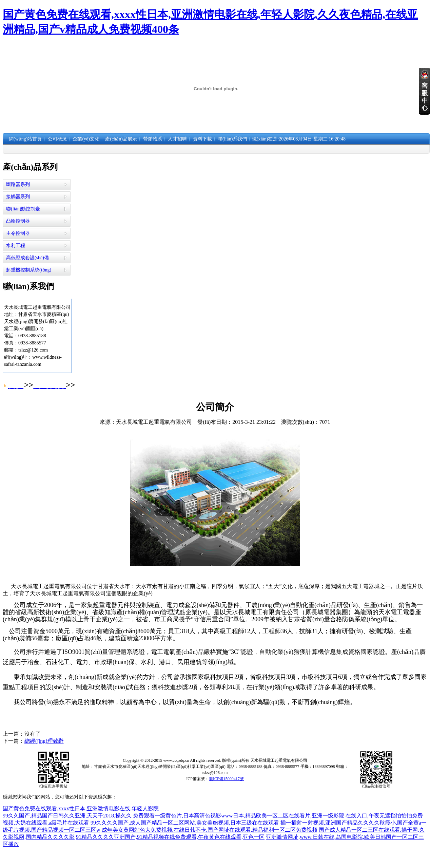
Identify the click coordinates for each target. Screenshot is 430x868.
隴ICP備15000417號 (226, 779)
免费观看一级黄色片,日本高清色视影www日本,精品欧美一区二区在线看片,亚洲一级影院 (239, 816)
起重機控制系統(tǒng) (29, 270)
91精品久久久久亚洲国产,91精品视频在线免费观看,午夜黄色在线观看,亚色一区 (170, 837)
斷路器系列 (18, 184)
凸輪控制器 (18, 221)
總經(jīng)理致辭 (44, 741)
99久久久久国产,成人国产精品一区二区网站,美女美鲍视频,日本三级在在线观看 (185, 823)
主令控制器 (18, 233)
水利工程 (16, 246)
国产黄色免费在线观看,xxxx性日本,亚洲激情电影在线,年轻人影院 (81, 808)
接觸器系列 (18, 197)
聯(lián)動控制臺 (23, 209)
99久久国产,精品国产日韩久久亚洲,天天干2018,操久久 (67, 816)
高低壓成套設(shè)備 (27, 258)
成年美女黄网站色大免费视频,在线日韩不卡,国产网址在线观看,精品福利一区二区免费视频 (210, 830)
